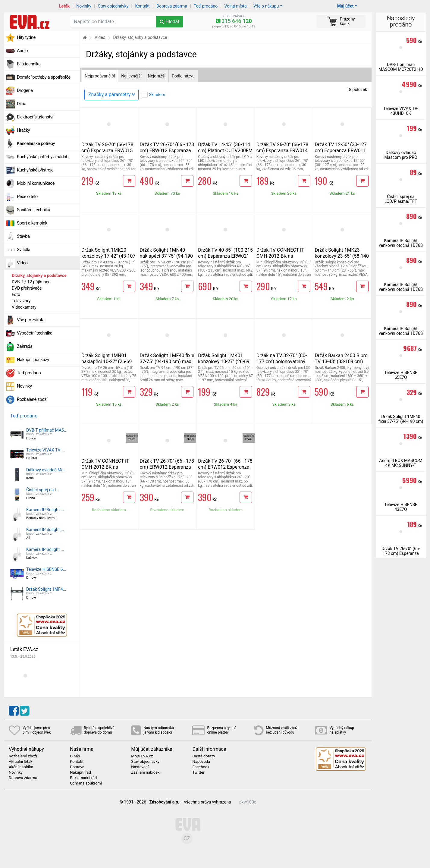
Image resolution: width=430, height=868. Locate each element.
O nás (75, 756)
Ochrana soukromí (86, 783)
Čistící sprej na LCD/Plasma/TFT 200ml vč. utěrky (401, 201)
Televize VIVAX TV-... (46, 450)
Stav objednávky (113, 6)
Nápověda (201, 762)
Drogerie (25, 90)
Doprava (77, 767)
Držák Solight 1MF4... (46, 589)
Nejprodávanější (100, 76)
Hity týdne (26, 37)
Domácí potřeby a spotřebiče (44, 77)
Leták (64, 6)
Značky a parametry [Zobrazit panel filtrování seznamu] (111, 94)
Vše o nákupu (266, 6)
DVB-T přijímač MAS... (47, 430)
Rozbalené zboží (32, 399)
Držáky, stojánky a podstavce (39, 275)
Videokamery (24, 307)
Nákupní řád (80, 772)
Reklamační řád (83, 778)
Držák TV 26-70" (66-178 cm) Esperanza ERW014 (282, 148)
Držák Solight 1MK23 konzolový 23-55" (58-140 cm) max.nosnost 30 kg (342, 256)
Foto (16, 294)
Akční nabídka (21, 767)
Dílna (22, 104)
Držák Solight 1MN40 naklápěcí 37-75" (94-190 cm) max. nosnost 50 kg (166, 256)
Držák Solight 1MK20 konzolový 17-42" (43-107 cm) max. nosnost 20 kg (108, 256)
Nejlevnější (131, 76)
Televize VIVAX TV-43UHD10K (401, 111)
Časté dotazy (204, 756)
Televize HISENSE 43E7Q (401, 507)
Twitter (198, 772)
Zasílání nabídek (145, 772)
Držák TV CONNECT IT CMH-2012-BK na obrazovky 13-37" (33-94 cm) (282, 259)
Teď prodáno (206, 6)
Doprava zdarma (172, 6)
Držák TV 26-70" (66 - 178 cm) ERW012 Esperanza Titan (167, 151)
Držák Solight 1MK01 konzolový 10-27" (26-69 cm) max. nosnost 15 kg (224, 362)
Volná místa (236, 6)
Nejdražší (157, 76)
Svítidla (24, 250)
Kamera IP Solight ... (45, 510)
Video (22, 263)
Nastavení (140, 767)
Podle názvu (183, 76)
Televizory (21, 301)
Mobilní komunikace (36, 183)
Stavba (23, 236)
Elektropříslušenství (35, 117)
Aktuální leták (20, 762)
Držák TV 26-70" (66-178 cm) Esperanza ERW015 (107, 148)
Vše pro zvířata (31, 320)
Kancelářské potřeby (36, 143)
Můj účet (345, 6)
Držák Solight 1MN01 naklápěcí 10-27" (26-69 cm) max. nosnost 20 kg (107, 362)
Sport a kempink (32, 223)
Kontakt (143, 6)
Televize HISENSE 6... (46, 569)
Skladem (157, 95)
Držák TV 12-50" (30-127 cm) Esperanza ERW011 (341, 148)
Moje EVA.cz (142, 756)
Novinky (84, 6)
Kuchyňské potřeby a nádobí (43, 157)
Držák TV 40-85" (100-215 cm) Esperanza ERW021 (225, 253)
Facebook (201, 767)
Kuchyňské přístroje (35, 170)
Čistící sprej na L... (43, 490)
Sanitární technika (34, 210)
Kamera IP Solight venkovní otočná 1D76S (401, 243)
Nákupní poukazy (33, 360)
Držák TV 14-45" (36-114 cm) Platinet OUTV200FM (225, 148)
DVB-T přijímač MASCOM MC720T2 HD (401, 67)
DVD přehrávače (27, 288)
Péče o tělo (27, 197)
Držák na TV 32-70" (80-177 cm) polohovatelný (282, 359)
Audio (22, 51)
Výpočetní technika (35, 333)
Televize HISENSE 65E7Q (401, 375)
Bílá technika (29, 64)
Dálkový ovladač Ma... (47, 470)
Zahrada (25, 346)
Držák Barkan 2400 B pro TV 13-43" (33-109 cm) (341, 359)
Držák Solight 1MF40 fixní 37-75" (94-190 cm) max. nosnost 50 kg (167, 362)
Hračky (23, 130)
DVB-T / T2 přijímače (31, 282)
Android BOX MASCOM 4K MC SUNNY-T (401, 463)
